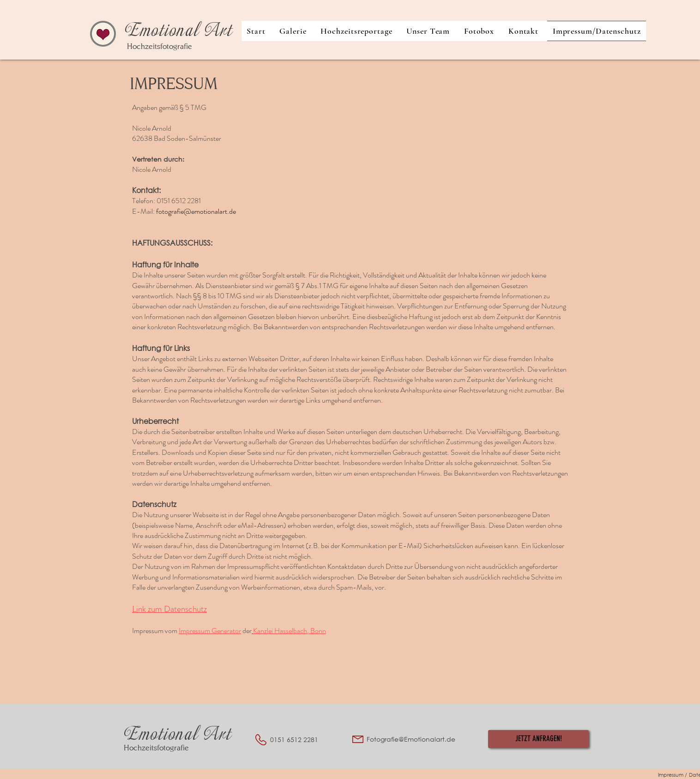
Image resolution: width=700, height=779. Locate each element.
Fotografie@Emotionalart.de (411, 739)
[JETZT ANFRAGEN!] (538, 739)
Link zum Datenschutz (169, 609)
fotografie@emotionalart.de (196, 211)
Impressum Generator (210, 631)
